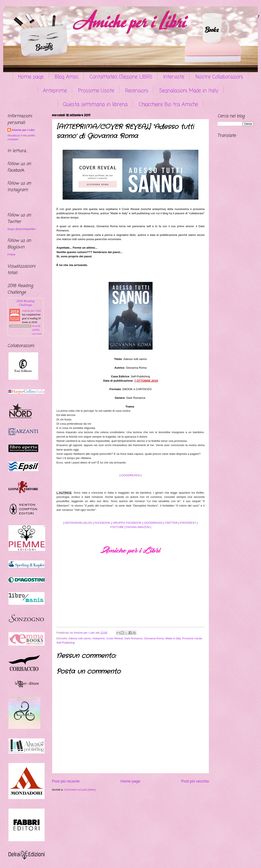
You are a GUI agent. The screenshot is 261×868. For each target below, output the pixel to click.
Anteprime (55, 91)
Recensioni (137, 91)
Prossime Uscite (96, 91)
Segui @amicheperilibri (22, 229)
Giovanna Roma (154, 638)
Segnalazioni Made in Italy (189, 91)
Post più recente (66, 781)
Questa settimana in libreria (95, 105)
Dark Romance (133, 638)
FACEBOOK (102, 523)
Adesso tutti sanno (80, 638)
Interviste (174, 77)
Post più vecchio (195, 781)
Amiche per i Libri (23, 130)
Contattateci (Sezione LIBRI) (121, 77)
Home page (31, 77)
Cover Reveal (115, 638)
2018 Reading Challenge (25, 303)
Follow (11, 254)
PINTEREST (188, 523)
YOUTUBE (117, 527)
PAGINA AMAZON (138, 527)
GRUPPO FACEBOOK (127, 523)
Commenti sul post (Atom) (80, 790)
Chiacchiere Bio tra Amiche (168, 105)
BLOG (88, 523)
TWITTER (171, 523)
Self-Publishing (66, 643)
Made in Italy (173, 638)
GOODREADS (130, 475)
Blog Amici (67, 77)
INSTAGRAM (73, 523)
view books (37, 334)
